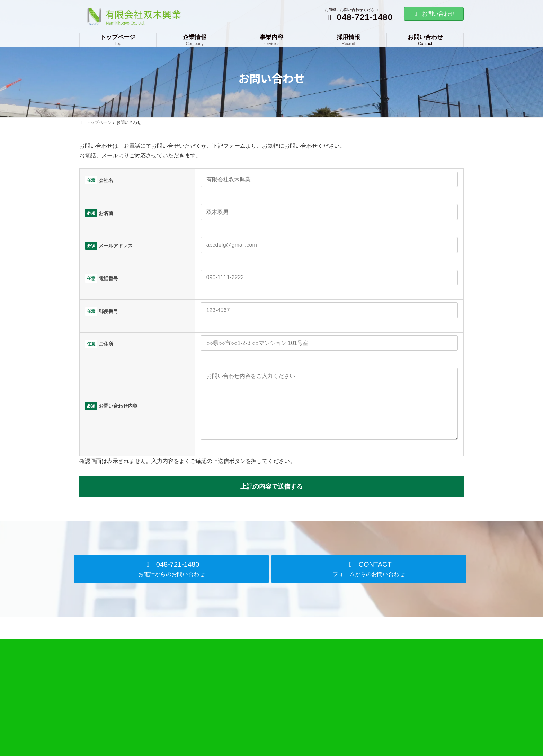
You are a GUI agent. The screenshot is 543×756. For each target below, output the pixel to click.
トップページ (228, 675)
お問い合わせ (434, 14)
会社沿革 (228, 711)
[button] (171, 583)
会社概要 (228, 699)
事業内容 (355, 675)
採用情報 (355, 687)
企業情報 (223, 687)
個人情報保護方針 (363, 711)
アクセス (228, 723)
